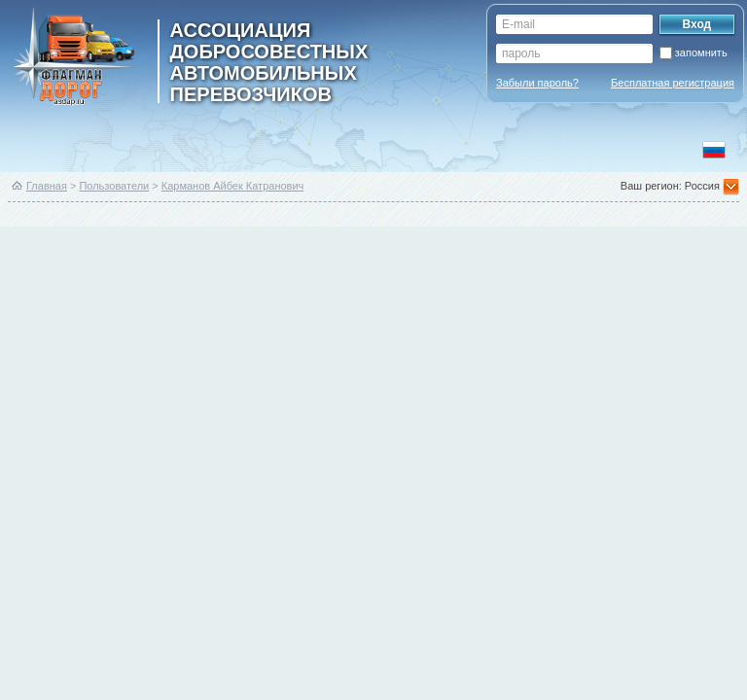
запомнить (701, 52)
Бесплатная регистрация (673, 83)
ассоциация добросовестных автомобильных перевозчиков (269, 61)
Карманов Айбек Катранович (233, 186)
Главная (47, 186)
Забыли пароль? (537, 83)
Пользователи (114, 186)
